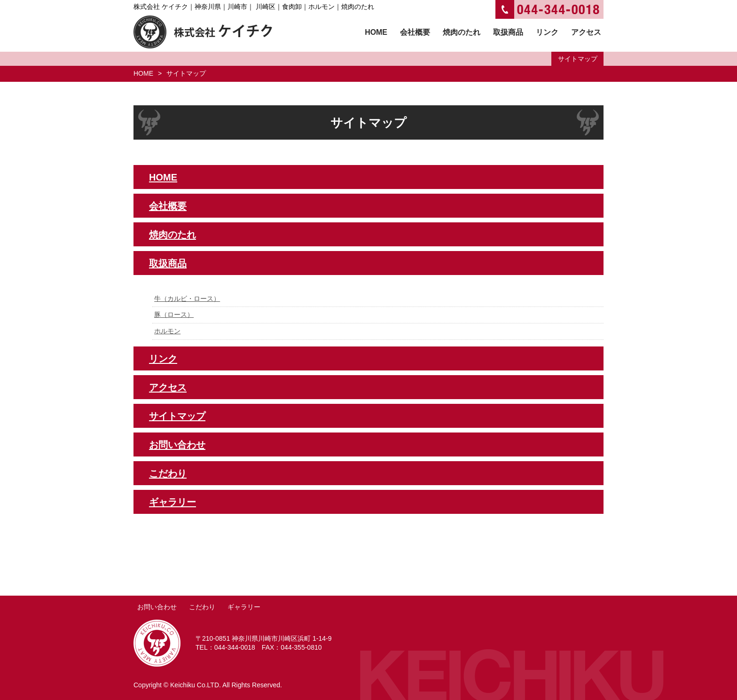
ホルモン (167, 331)
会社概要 (168, 206)
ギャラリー (172, 502)
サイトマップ (177, 416)
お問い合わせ (177, 445)
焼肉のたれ (172, 235)
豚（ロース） (174, 315)
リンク (163, 359)
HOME (143, 73)
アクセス (168, 387)
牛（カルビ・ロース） (187, 299)
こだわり (168, 473)
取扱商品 (168, 263)
